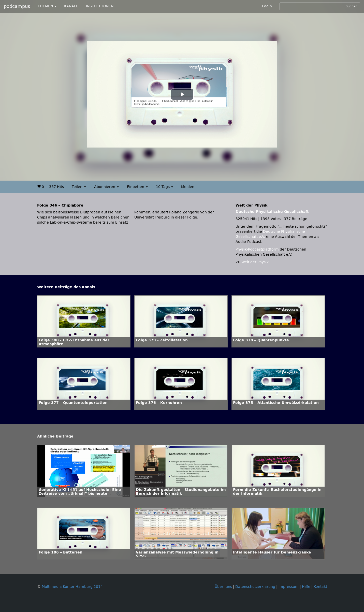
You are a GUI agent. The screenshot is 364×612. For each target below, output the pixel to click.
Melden (188, 187)
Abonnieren (106, 187)
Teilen (79, 187)
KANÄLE (71, 6)
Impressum (289, 587)
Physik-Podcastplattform (257, 249)
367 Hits (56, 187)
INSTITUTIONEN (100, 6)
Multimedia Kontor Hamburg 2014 (72, 587)
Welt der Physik (255, 262)
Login (267, 6)
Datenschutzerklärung (255, 587)
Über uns (223, 587)
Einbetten (137, 187)
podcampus (17, 6)
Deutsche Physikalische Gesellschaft (272, 212)
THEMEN (47, 6)
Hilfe (306, 587)
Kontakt (320, 587)
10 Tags (165, 187)
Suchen (352, 6)
